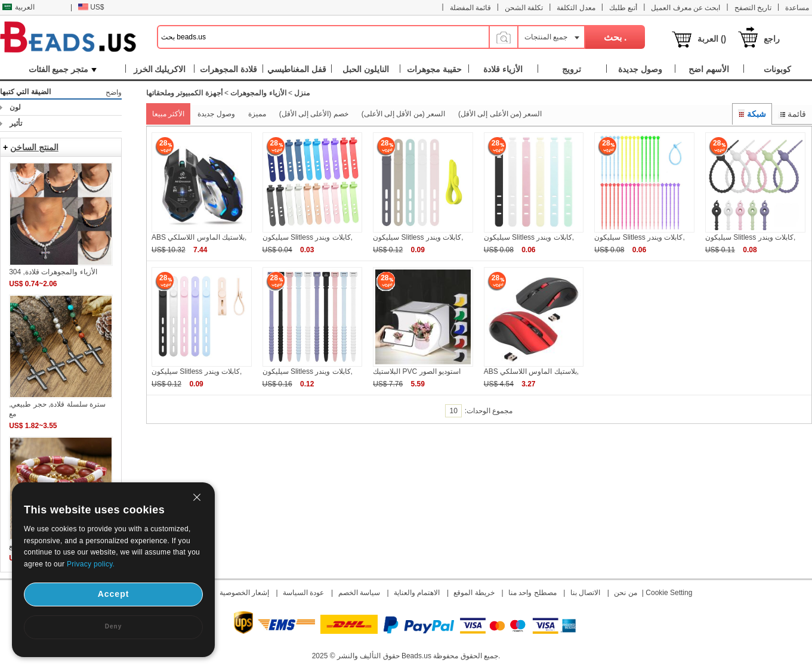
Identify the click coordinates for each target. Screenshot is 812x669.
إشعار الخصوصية (244, 593)
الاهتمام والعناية (417, 593)
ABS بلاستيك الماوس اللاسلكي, (199, 237)
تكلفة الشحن (524, 8)
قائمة (792, 114)
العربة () (712, 39)
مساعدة (797, 8)
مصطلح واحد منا (532, 593)
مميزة (257, 114)
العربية (18, 7)
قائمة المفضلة (470, 8)
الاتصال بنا (585, 593)
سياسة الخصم (359, 593)
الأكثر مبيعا (168, 114)
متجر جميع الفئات (63, 69)
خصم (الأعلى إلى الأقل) (314, 114)
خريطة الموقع (474, 593)
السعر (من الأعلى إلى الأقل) (500, 114)
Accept (114, 594)
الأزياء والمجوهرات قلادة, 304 (53, 272)
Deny (113, 626)
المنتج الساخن (34, 147)
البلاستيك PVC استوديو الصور (417, 371)
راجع (772, 39)
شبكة (752, 114)
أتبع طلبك (623, 8)
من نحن (625, 593)
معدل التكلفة (576, 8)
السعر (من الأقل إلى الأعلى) (403, 114)
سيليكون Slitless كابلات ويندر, (308, 237)
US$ (91, 7)
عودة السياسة (303, 593)
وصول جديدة (216, 114)
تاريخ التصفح (753, 8)
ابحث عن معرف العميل (686, 8)
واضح (114, 92)
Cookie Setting (669, 593)
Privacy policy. (91, 564)
